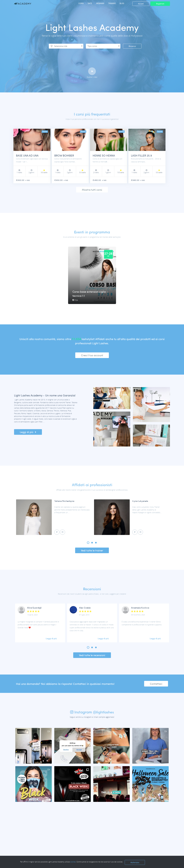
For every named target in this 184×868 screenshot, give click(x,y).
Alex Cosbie (85, 608)
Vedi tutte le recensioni (92, 655)
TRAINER (112, 4)
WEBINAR (100, 4)
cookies (73, 862)
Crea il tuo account (92, 355)
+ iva (28, 180)
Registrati (160, 4)
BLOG (122, 4)
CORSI (81, 4)
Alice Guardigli (34, 608)
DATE (90, 4)
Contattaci (156, 684)
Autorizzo (135, 862)
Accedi (141, 4)
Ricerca (132, 46)
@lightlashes (103, 712)
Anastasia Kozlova (140, 608)
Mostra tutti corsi (92, 190)
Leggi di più (28, 432)
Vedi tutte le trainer (92, 551)
